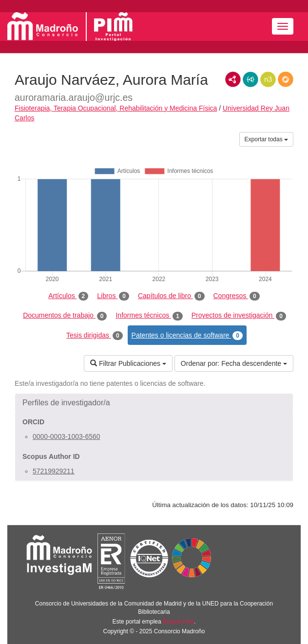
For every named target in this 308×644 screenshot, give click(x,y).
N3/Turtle (268, 79)
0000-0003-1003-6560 (67, 436)
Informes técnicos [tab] (149, 316)
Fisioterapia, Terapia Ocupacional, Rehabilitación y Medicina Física (116, 108)
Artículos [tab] (68, 296)
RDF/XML (233, 79)
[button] (154, 403)
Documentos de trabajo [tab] (65, 316)
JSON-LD (250, 79)
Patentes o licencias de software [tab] (187, 336)
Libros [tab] (113, 296)
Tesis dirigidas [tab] (95, 336)
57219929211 (54, 471)
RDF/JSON (286, 79)
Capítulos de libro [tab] (171, 296)
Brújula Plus (178, 622)
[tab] (154, 403)
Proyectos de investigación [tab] (239, 316)
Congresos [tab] (237, 296)
